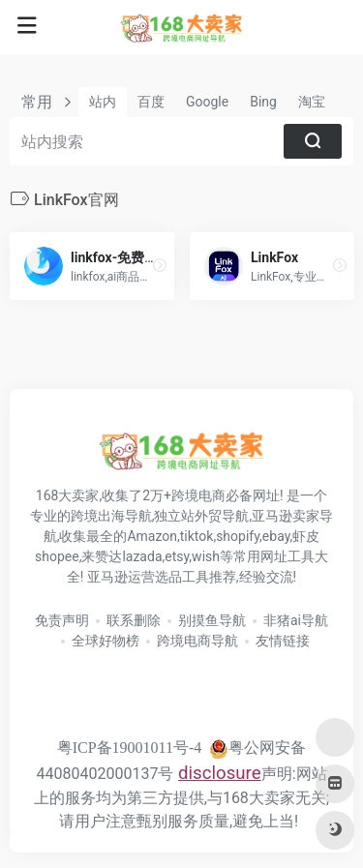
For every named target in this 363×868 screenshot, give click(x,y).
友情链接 (283, 641)
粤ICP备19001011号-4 (130, 748)
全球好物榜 (106, 641)
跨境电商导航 (197, 641)
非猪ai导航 (296, 620)
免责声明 (62, 620)
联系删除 (134, 620)
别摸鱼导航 (212, 620)
